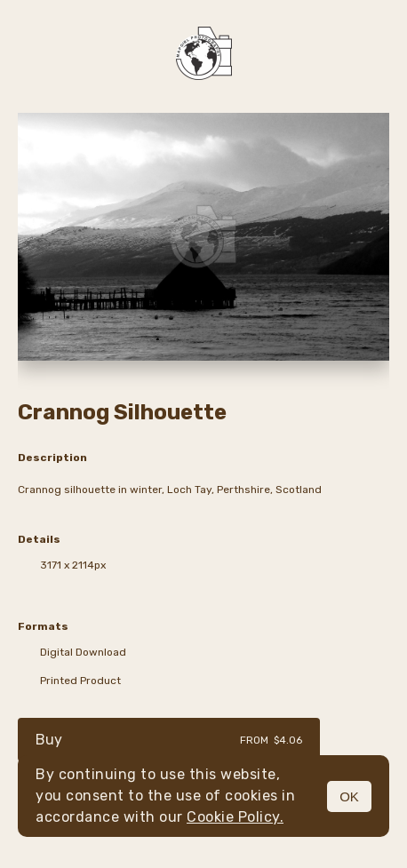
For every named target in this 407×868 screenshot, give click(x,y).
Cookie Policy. (235, 817)
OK (349, 796)
